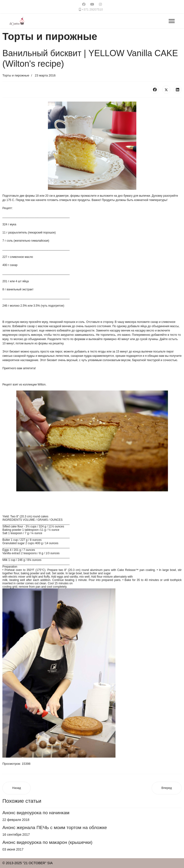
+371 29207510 (92, 10)
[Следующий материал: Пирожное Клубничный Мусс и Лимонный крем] (167, 788)
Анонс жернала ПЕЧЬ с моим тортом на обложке (55, 827)
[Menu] (172, 21)
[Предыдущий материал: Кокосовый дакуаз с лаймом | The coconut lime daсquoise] (17, 788)
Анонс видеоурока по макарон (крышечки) (47, 842)
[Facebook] (84, 4)
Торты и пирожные (16, 75)
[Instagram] (100, 4)
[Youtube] (92, 4)
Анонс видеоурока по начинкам (36, 813)
